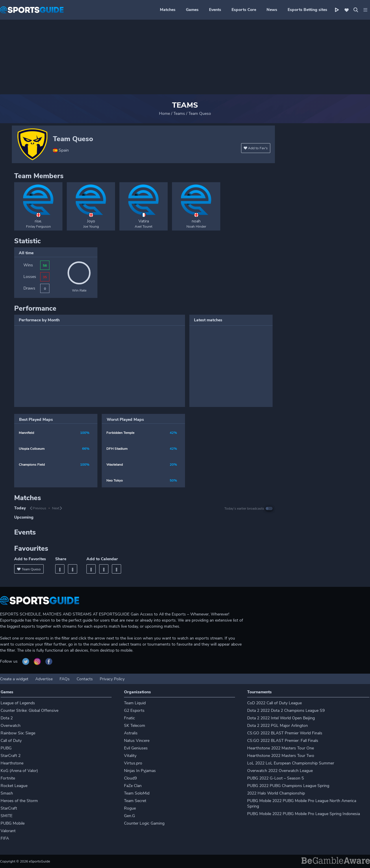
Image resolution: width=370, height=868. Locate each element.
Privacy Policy (112, 679)
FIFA (5, 838)
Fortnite (8, 778)
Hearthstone (12, 763)
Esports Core (244, 10)
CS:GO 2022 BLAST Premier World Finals (285, 733)
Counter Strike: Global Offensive (29, 711)
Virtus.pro (133, 763)
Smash (7, 793)
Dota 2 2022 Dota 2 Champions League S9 (286, 711)
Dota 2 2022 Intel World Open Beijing (281, 718)
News (272, 10)
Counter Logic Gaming (144, 823)
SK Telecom (135, 726)
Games (192, 10)
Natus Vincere (137, 741)
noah (196, 221)
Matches (168, 10)
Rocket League (14, 786)
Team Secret (135, 801)
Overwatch (11, 726)
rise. (38, 221)
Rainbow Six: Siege (18, 733)
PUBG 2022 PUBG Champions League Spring (288, 786)
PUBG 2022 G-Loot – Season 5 (275, 778)
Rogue (130, 808)
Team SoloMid (137, 793)
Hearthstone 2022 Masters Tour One (281, 748)
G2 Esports (134, 711)
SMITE (7, 816)
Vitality (130, 756)
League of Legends (18, 703)
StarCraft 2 (11, 756)
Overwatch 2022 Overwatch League (280, 771)
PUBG (6, 748)
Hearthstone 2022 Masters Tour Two (281, 756)
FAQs (65, 679)
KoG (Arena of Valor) (19, 771)
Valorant (8, 831)
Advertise (44, 679)
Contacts (85, 679)
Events (215, 10)
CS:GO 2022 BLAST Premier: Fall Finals (283, 741)
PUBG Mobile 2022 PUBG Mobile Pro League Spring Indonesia (304, 814)
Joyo (91, 221)
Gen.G (129, 816)
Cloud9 (130, 778)
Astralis (131, 733)
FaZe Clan (133, 786)
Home (164, 114)
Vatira (144, 221)
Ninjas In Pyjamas (140, 771)
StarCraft (9, 808)
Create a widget (14, 679)
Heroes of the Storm (19, 801)
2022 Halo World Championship (276, 793)
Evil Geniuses (136, 748)
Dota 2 (7, 718)
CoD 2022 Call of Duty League (274, 703)
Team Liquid (135, 703)
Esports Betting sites (307, 10)
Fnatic (129, 718)
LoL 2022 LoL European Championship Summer (291, 763)
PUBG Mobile (13, 823)
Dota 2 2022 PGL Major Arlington (277, 726)
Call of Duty (11, 741)
